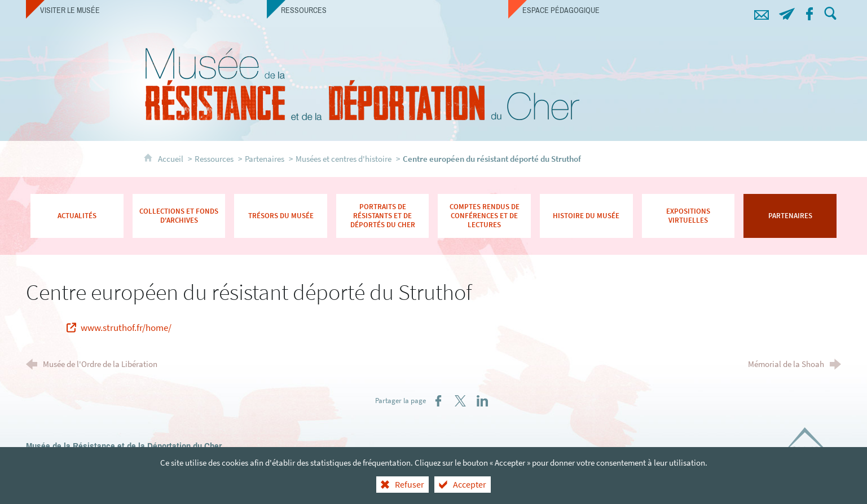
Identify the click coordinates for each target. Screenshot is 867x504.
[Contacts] (762, 12)
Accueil (171, 159)
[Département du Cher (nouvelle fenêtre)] (810, 448)
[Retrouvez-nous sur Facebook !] (810, 12)
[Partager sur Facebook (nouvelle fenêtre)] (438, 401)
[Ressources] (387, 10)
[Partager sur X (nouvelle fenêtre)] (460, 401)
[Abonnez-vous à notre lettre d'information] (787, 12)
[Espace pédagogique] (629, 10)
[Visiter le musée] (146, 10)
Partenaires (265, 159)
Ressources (214, 159)
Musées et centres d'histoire (344, 159)
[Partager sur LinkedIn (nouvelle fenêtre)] (482, 401)
